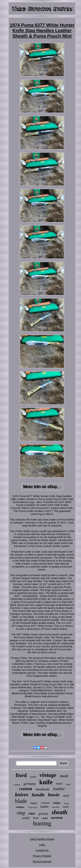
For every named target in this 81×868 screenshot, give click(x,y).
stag (21, 813)
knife (46, 782)
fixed (21, 775)
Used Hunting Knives (42, 839)
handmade (43, 789)
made (64, 776)
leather (59, 789)
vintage (48, 775)
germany (30, 784)
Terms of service (42, 861)
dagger (34, 803)
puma (33, 777)
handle (38, 795)
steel (66, 796)
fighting (32, 808)
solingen (20, 807)
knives (22, 795)
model (45, 818)
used (66, 807)
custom (26, 789)
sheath (59, 812)
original (45, 803)
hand (68, 784)
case (32, 813)
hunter (45, 807)
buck (36, 818)
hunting (42, 823)
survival (57, 818)
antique (57, 803)
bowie (54, 795)
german (43, 814)
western (17, 785)
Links (42, 845)
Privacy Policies (42, 856)
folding (66, 803)
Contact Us (42, 850)
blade (21, 801)
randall (26, 818)
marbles (56, 807)
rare (59, 783)
